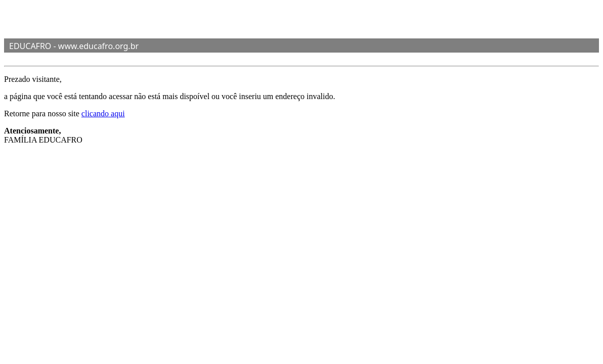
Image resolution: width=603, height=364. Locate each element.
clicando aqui (103, 113)
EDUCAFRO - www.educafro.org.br (74, 46)
